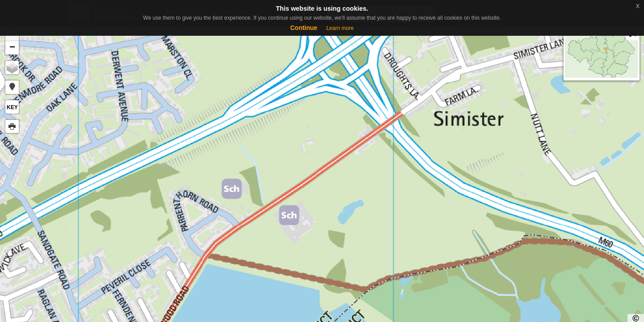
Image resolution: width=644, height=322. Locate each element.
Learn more (340, 28)
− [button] (12, 48)
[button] (12, 87)
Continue (304, 28)
